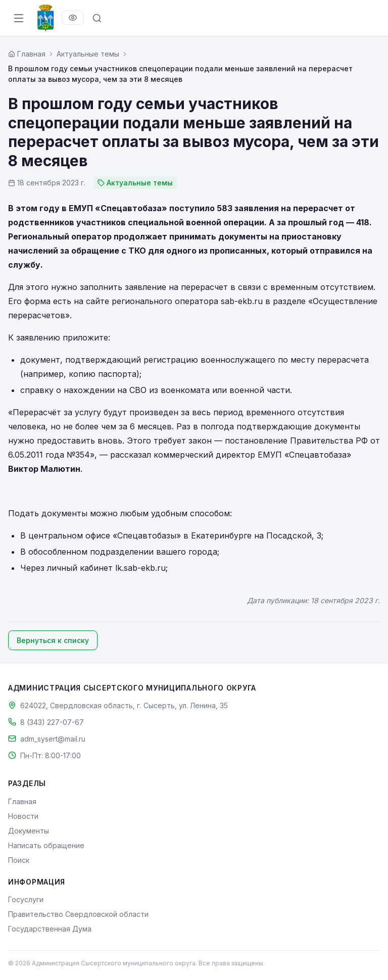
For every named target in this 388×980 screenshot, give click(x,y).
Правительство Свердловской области (78, 914)
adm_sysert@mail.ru (53, 739)
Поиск (19, 860)
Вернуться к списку (53, 640)
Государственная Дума (50, 929)
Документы (29, 831)
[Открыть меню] (19, 18)
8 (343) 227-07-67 (52, 722)
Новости (23, 816)
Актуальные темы (88, 54)
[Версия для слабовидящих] (73, 18)
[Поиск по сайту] (97, 18)
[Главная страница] (27, 54)
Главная (22, 801)
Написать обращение (46, 845)
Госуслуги (26, 899)
